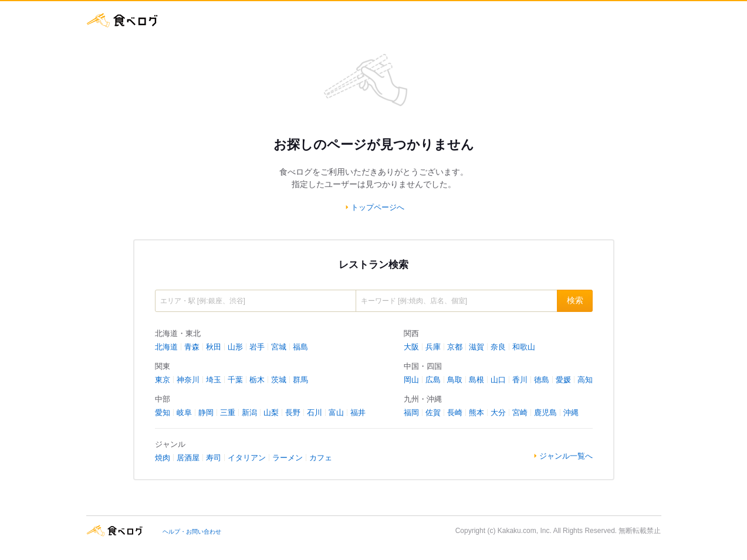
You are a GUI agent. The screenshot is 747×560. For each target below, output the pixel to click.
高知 (585, 380)
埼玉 (214, 380)
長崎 (455, 413)
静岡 (206, 413)
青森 (192, 347)
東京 (163, 380)
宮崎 (520, 413)
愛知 (163, 413)
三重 (228, 413)
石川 (315, 413)
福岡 (411, 413)
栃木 (257, 380)
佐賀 (433, 413)
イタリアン (247, 458)
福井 (358, 413)
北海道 (166, 347)
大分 (498, 413)
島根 (476, 380)
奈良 (498, 347)
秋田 (214, 347)
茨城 (279, 380)
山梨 (271, 413)
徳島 (542, 380)
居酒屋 (188, 458)
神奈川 (188, 380)
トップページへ (378, 207)
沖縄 (571, 413)
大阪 (411, 347)
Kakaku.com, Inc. (525, 531)
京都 (455, 347)
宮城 (279, 347)
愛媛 (563, 380)
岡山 (411, 380)
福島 (300, 347)
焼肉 (163, 458)
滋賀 (476, 347)
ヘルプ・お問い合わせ (192, 532)
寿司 (214, 458)
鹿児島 (545, 413)
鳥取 (455, 380)
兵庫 (433, 347)
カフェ (321, 458)
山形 (235, 347)
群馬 (300, 380)
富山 (336, 413)
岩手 (257, 347)
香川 (520, 380)
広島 (433, 380)
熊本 (476, 413)
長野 (293, 413)
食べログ (123, 20)
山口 (498, 380)
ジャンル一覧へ (566, 456)
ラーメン (288, 458)
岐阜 (184, 413)
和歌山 (524, 347)
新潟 (249, 413)
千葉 (235, 380)
